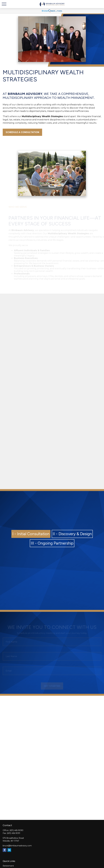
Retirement (8, 866)
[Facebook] (5, 850)
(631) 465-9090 (16, 830)
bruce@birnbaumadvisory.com (17, 846)
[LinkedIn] (9, 850)
